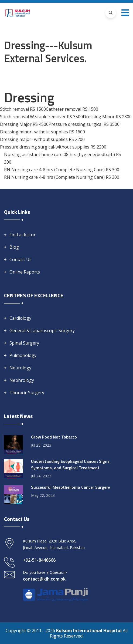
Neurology (20, 368)
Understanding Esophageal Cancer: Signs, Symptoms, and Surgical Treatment (71, 464)
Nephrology (22, 380)
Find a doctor (23, 235)
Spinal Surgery (24, 343)
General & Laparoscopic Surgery (42, 331)
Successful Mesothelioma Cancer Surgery (71, 487)
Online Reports (25, 272)
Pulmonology (23, 355)
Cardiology (20, 318)
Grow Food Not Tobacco (54, 437)
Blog (14, 247)
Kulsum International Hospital (89, 630)
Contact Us (21, 259)
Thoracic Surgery (27, 393)
